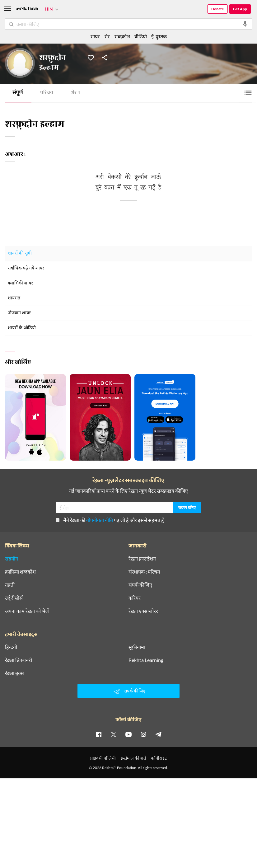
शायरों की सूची (20, 253)
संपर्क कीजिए (140, 585)
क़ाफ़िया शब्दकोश (20, 572)
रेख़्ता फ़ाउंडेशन (142, 559)
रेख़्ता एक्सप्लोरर (143, 611)
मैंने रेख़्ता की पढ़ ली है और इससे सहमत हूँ (110, 520)
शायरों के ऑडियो (22, 328)
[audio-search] (245, 24)
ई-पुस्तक (159, 36)
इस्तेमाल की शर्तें (133, 758)
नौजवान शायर (19, 313)
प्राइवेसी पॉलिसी (103, 758)
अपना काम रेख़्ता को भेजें (27, 611)
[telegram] (158, 734)
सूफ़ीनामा (137, 647)
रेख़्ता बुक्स (14, 673)
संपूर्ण (18, 93)
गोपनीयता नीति (100, 520)
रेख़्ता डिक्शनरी (19, 660)
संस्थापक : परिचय (144, 572)
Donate (217, 9)
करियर (135, 598)
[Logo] (27, 9)
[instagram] (143, 734)
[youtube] (128, 734)
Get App (240, 9)
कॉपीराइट (159, 758)
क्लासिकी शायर (20, 283)
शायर (95, 36)
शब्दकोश (122, 36)
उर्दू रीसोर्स (14, 598)
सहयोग (12, 559)
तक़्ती (10, 585)
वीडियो (141, 36)
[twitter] (114, 734)
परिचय (47, 93)
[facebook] (99, 734)
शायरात (14, 298)
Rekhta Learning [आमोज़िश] (146, 660)
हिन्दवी (11, 647)
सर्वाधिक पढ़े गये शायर (26, 268)
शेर (75, 93)
